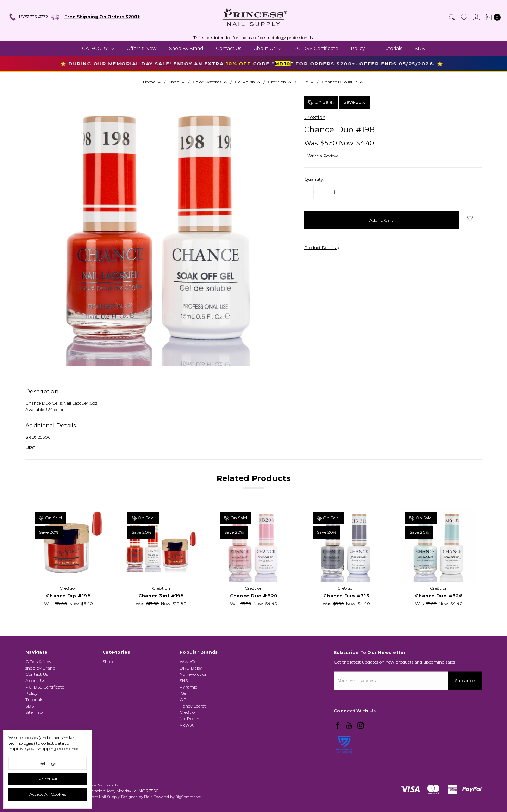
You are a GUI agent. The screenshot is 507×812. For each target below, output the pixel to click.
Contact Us (229, 48)
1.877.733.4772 (28, 17)
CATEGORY (98, 48)
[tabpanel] (68, 558)
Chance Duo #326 (439, 596)
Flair (148, 797)
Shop (108, 684)
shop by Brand (186, 48)
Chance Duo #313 (346, 596)
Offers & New (141, 48)
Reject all (48, 779)
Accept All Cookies (48, 794)
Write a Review (323, 156)
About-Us (267, 48)
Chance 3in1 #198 (161, 596)
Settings (48, 763)
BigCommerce (188, 797)
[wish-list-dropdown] (470, 218)
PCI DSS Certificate (316, 48)
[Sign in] (476, 17)
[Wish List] (464, 17)
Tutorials (393, 48)
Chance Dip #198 (68, 596)
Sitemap (34, 717)
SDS (420, 48)
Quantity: (314, 179)
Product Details (322, 248)
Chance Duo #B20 (254, 596)
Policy (361, 48)
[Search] (451, 17)
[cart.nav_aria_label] (492, 17)
